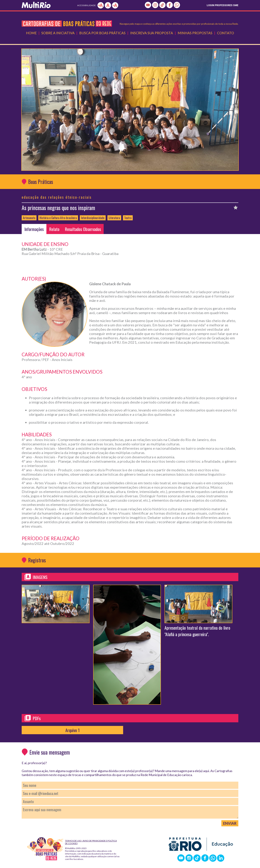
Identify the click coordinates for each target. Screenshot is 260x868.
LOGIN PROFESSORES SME (223, 5)
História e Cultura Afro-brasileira (58, 218)
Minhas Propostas (195, 33)
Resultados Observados (83, 229)
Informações (34, 229)
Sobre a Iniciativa (58, 33)
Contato (226, 33)
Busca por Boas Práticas (102, 33)
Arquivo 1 (72, 730)
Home (31, 33)
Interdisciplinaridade (93, 218)
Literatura (114, 218)
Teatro (128, 218)
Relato (54, 229)
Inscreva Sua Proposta (152, 33)
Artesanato (29, 218)
